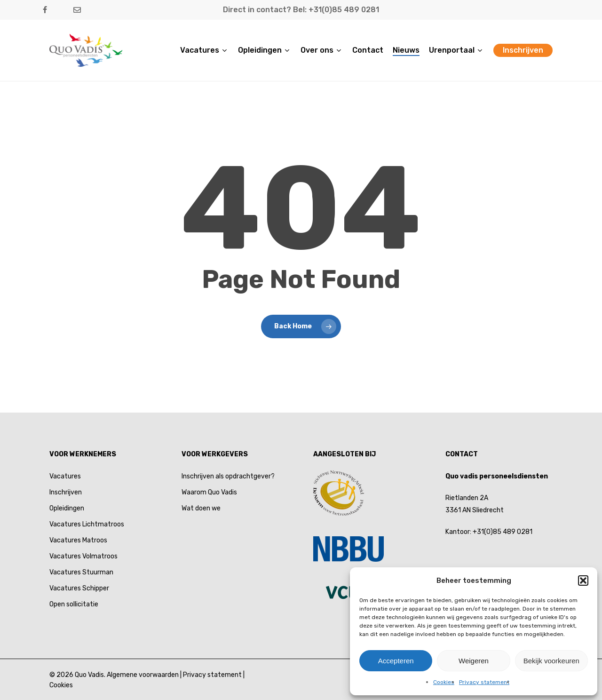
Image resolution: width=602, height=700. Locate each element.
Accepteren (396, 661)
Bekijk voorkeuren (551, 661)
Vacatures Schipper (79, 588)
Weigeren (474, 661)
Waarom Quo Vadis (209, 492)
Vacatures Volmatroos (83, 556)
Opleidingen (67, 508)
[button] (583, 581)
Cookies (444, 682)
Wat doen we (201, 508)
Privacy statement (484, 682)
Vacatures (65, 476)
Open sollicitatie (74, 604)
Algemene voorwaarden (143, 675)
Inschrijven (66, 492)
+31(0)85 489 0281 (503, 532)
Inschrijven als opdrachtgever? (228, 476)
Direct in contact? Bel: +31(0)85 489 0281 (301, 10)
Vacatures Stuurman (81, 572)
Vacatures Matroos (78, 540)
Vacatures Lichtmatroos (87, 524)
